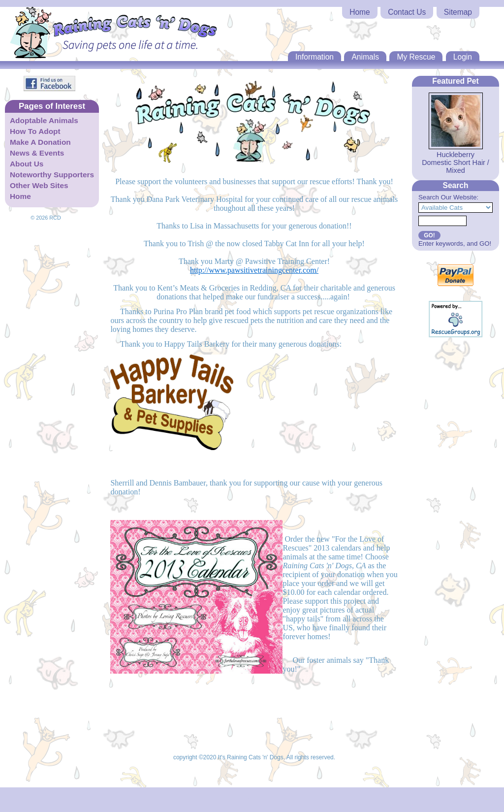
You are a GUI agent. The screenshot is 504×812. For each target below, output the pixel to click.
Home (360, 12)
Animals (365, 57)
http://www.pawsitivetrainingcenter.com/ (254, 270)
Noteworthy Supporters (52, 175)
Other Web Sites (39, 185)
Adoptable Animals (44, 120)
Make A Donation (40, 142)
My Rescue (416, 57)
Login (463, 57)
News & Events (37, 153)
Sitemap (458, 12)
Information (315, 57)
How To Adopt (35, 131)
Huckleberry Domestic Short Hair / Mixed (456, 162)
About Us (27, 164)
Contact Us (407, 12)
